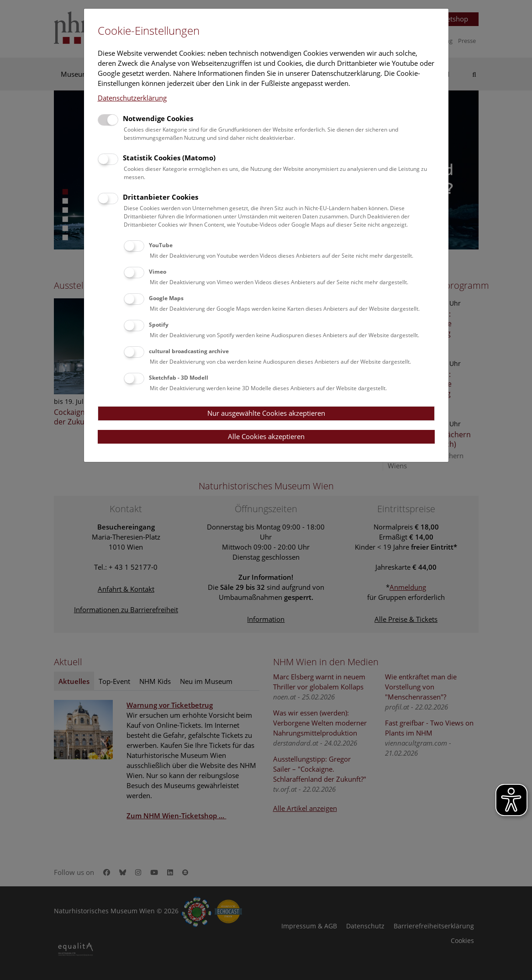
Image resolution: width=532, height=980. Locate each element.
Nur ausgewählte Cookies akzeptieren (266, 413)
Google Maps (166, 298)
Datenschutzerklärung (132, 98)
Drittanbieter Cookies (161, 197)
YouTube (161, 245)
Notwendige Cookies (158, 118)
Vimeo (158, 272)
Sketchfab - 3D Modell (179, 378)
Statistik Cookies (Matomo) (169, 158)
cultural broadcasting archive (189, 351)
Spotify (159, 325)
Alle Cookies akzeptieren (266, 436)
